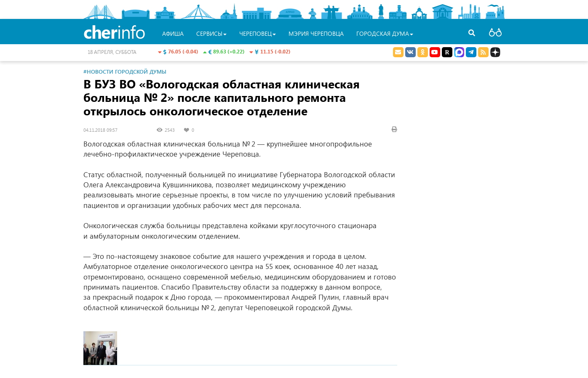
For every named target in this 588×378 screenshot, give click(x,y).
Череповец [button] (258, 33)
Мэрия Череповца (316, 33)
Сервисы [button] (211, 33)
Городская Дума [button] (385, 33)
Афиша (173, 33)
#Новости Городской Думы (125, 71)
